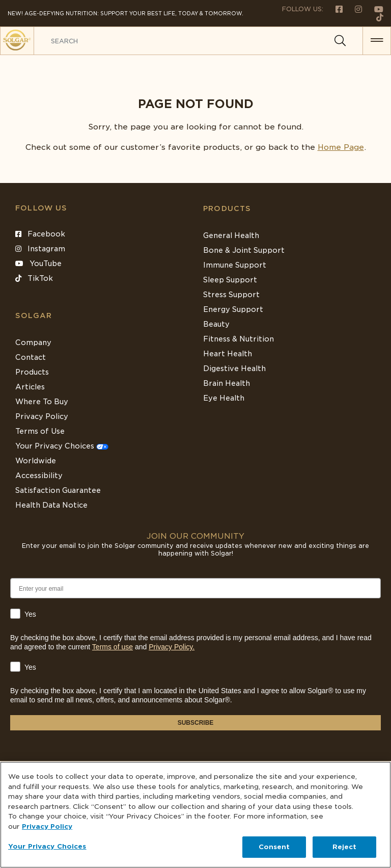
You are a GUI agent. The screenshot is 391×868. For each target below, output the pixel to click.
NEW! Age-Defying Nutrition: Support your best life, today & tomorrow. (125, 13)
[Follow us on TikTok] (376, 17)
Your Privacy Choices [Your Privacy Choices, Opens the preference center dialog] (47, 846)
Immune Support (235, 265)
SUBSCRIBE (196, 723)
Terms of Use (40, 431)
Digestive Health (234, 369)
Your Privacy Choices (62, 446)
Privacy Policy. (172, 647)
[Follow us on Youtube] (374, 9)
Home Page (341, 147)
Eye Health (224, 398)
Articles (30, 387)
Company (33, 343)
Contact (31, 357)
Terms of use (113, 647)
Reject (345, 847)
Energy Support (233, 309)
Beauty (216, 324)
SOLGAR (34, 315)
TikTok (34, 278)
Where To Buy (42, 402)
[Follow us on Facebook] (335, 9)
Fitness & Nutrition (239, 339)
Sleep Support (230, 280)
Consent (274, 847)
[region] (195, 815)
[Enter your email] (195, 588)
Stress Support (231, 295)
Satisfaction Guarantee (58, 490)
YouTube (38, 264)
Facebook (40, 234)
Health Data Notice (51, 505)
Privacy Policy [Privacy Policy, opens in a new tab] (47, 826)
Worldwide (36, 461)
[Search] (340, 41)
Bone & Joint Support (244, 250)
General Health (231, 235)
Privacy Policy (42, 416)
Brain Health (227, 383)
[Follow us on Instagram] (354, 9)
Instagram (40, 249)
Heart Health (228, 354)
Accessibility (39, 476)
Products (227, 208)
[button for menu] (377, 41)
